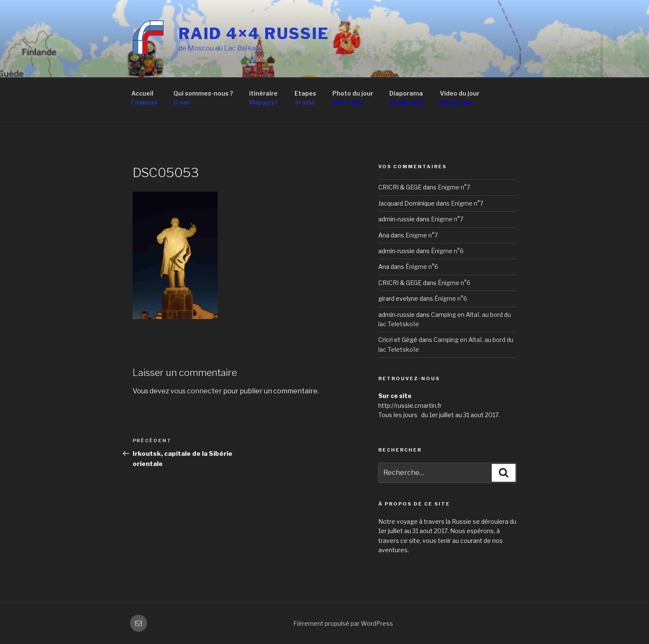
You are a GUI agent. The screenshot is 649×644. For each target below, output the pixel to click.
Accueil (144, 98)
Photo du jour (353, 98)
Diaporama (407, 98)
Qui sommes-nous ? (203, 98)
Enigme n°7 (454, 187)
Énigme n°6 (447, 251)
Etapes (305, 98)
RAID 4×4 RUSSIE (254, 34)
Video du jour (460, 98)
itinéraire (264, 98)
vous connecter (196, 391)
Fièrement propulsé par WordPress (343, 623)
